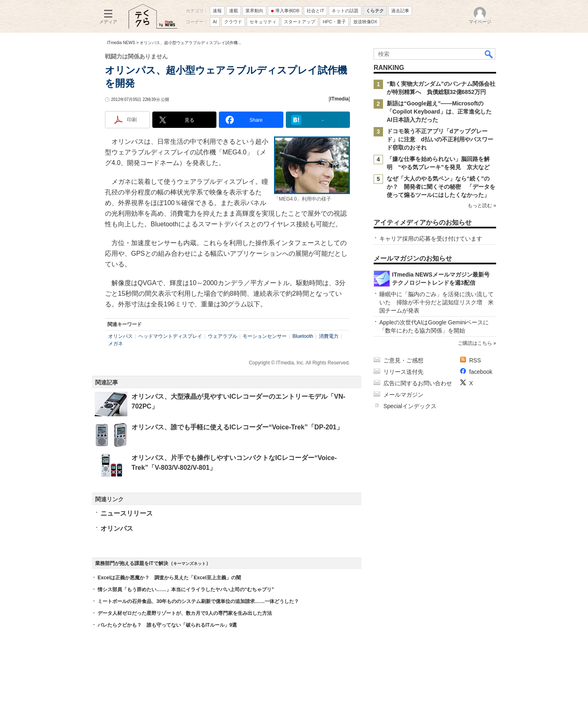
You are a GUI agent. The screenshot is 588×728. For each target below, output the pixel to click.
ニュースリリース (127, 513)
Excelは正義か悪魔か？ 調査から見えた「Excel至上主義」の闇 (169, 578)
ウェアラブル (223, 336)
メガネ (116, 344)
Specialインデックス (410, 406)
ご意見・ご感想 (403, 360)
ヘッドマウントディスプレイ (170, 336)
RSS (475, 360)
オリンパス (120, 336)
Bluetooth (303, 336)
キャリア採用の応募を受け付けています (431, 239)
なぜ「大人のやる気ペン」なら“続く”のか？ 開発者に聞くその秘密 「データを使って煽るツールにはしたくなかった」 (441, 187)
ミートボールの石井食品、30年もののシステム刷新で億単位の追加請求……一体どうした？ (198, 601)
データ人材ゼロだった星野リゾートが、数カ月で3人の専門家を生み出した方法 (185, 613)
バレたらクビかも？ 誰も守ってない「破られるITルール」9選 (167, 625)
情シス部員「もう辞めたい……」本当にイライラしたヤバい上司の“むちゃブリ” (186, 590)
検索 (489, 54)
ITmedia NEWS (121, 43)
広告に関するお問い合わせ (418, 383)
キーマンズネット (189, 564)
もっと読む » (482, 205)
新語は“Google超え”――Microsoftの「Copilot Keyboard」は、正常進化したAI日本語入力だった (439, 112)
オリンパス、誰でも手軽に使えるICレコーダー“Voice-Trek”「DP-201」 (237, 427)
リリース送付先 (403, 372)
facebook (481, 372)
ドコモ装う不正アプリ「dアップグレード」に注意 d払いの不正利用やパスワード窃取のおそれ (440, 139)
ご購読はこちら (475, 343)
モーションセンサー (265, 336)
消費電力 (329, 336)
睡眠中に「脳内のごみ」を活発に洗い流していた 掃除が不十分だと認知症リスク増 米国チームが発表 (437, 302)
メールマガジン (403, 395)
